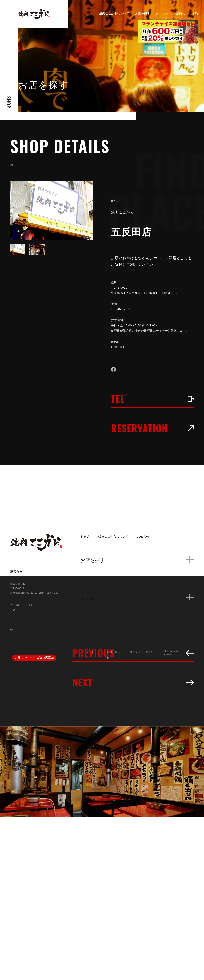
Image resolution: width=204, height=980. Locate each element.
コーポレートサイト (22, 605)
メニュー (162, 13)
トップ (85, 537)
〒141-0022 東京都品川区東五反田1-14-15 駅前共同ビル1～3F (148, 290)
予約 (195, 13)
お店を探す (143, 13)
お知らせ (180, 13)
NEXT (133, 682)
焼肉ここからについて (114, 13)
